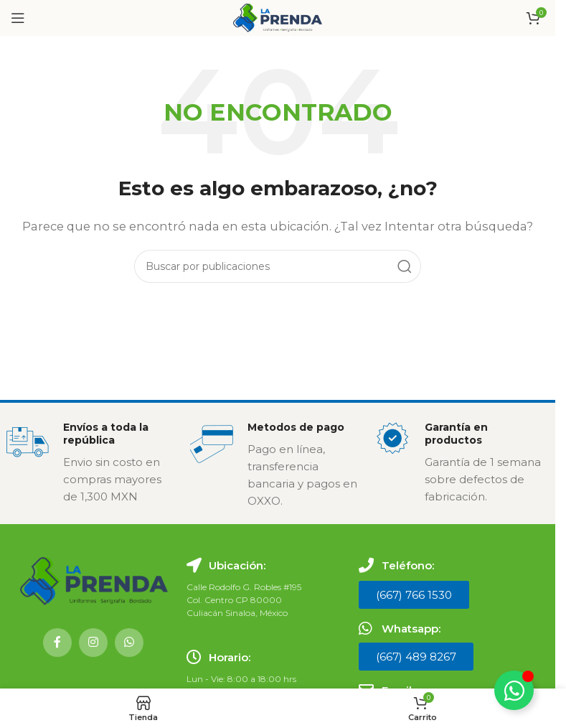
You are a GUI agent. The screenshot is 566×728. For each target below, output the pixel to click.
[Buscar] (278, 266)
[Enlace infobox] (91, 463)
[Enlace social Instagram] (93, 643)
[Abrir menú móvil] (18, 18)
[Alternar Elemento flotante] (514, 690)
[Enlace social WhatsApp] (129, 643)
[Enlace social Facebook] (57, 643)
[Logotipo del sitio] (277, 17)
